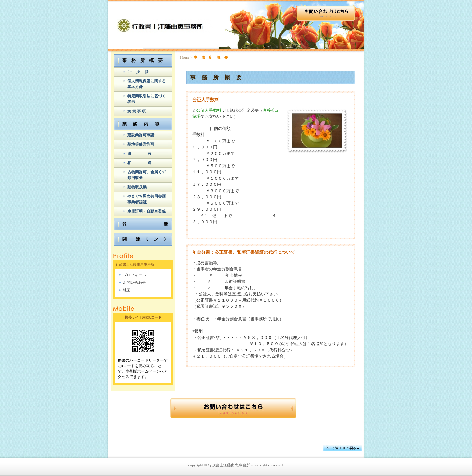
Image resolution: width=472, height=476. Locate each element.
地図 (127, 290)
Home (185, 57)
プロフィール (134, 275)
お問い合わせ (134, 283)
